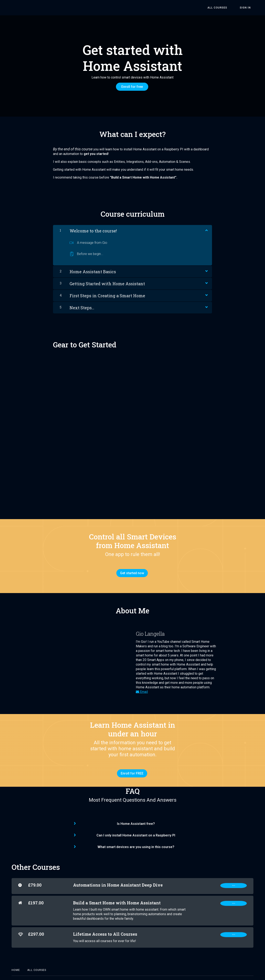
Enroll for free (131, 87)
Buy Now (234, 879)
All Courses (225, 8)
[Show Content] (206, 227)
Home (16, 963)
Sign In (248, 8)
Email (142, 686)
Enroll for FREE (131, 768)
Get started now (131, 570)
